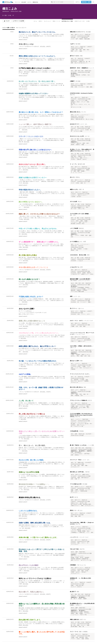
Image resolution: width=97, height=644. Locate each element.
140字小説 (73, 478)
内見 (79, 314)
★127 (72, 448)
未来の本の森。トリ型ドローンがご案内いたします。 (38, 537)
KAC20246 (73, 261)
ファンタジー (82, 87)
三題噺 (73, 50)
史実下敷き (87, 454)
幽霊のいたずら (74, 189)
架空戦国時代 (78, 452)
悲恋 (88, 87)
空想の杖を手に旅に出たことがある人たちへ (35, 150)
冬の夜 (87, 130)
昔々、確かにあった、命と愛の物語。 (33, 445)
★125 (72, 527)
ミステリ (77, 235)
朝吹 (81, 56)
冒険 (82, 465)
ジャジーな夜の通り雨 (82, 38)
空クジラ (72, 177)
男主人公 (79, 143)
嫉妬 (84, 50)
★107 (72, 350)
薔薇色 (88, 170)
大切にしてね (81, 209)
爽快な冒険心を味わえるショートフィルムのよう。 (38, 56)
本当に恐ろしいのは (26, 44)
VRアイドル (74, 381)
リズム (89, 366)
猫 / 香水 (73, 103)
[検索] (52, 2)
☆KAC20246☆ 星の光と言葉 (78, 255)
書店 (79, 543)
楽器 (72, 491)
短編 (81, 51)
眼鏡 (82, 221)
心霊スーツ (74, 341)
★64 (72, 167)
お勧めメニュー (85, 274)
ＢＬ (72, 556)
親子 (77, 50)
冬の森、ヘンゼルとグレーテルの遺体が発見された (38, 361)
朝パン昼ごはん (79, 510)
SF (75, 59)
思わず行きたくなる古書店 (29, 565)
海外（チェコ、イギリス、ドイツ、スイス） (81, 105)
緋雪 (84, 164)
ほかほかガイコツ (75, 124)
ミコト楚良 (91, 445)
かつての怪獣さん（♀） (76, 242)
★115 (72, 192)
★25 (72, 337)
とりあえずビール (75, 267)
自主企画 (73, 38)
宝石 (72, 237)
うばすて (72, 44)
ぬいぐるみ (74, 209)
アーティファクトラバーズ (77, 374)
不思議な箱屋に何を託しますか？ (31, 297)
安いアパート (73, 308)
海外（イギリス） (75, 560)
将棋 (82, 506)
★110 (72, 311)
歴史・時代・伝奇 (79, 71)
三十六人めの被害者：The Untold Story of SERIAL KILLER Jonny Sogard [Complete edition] (81, 415)
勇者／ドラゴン (84, 158)
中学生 (77, 183)
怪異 (79, 516)
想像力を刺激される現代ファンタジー (33, 178)
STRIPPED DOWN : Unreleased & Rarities (81, 93)
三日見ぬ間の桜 (74, 431)
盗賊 (90, 235)
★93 (72, 218)
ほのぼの (79, 197)
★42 (72, 98)
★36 (72, 115)
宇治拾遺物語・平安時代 (83, 288)
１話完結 (73, 197)
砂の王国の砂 (88, 340)
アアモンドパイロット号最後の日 (79, 400)
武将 (72, 455)
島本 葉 (88, 472)
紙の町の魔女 (74, 627)
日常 (72, 479)
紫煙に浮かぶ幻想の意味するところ (32, 321)
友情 (82, 183)
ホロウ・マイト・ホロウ (76, 321)
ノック (76, 368)
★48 (72, 299)
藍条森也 (72, 580)
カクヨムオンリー (88, 368)
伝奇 (85, 356)
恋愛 (87, 380)
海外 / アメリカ (81, 425)
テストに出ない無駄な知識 (77, 292)
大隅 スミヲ (73, 347)
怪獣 (75, 249)
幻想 (76, 87)
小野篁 (73, 355)
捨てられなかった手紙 (76, 504)
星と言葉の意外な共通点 (28, 255)
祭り (75, 625)
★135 (72, 475)
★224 (72, 622)
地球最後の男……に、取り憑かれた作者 (80, 578)
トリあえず (80, 261)
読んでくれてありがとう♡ (81, 63)
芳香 (72, 368)
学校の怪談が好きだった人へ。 (30, 190)
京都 (84, 394)
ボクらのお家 (73, 202)
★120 (72, 47)
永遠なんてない (75, 503)
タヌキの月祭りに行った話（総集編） (80, 214)
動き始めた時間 (87, 504)
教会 (80, 627)
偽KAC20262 (74, 62)
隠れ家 (79, 273)
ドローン (83, 543)
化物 (88, 625)
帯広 (88, 408)
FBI (91, 424)
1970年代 (73, 425)
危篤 (75, 171)
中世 (81, 368)
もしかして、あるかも (76, 587)
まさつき (87, 136)
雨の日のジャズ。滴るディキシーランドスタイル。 (38, 32)
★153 (72, 204)
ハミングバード (74, 537)
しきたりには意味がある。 (29, 511)
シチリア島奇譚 (74, 228)
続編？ (73, 585)
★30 (72, 463)
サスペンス (74, 422)
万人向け (73, 159)
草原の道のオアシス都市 (77, 612)
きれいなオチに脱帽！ (27, 309)
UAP (82, 396)
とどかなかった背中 (76, 366)
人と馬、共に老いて (26, 401)
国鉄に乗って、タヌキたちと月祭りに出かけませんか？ (39, 214)
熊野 (77, 394)
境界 (72, 63)
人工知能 (82, 380)
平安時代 (78, 355)
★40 (72, 568)
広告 (77, 326)
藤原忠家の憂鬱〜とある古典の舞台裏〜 (80, 279)
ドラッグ (83, 102)
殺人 (72, 235)
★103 (72, 552)
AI (88, 543)
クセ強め (85, 249)
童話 (72, 130)
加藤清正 (79, 290)
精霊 (84, 143)
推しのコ (80, 381)
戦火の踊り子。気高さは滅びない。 (32, 592)
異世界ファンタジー (80, 487)
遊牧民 (73, 613)
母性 (81, 50)
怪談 (72, 51)
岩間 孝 (81, 189)
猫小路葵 (78, 44)
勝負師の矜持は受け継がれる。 (30, 497)
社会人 (78, 639)
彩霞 (88, 255)
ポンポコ (84, 112)
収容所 (80, 599)
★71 (72, 364)
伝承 (88, 143)
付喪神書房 (73, 565)
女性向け (77, 455)
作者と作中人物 (80, 585)
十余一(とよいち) (81, 565)
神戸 (77, 39)
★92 (72, 35)
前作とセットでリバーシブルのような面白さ (35, 578)
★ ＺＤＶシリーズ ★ (76, 107)
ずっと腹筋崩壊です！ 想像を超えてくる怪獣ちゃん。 (39, 242)
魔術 (77, 613)
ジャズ (73, 39)
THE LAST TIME (74, 549)
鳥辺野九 (87, 374)
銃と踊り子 (73, 592)
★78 (72, 594)
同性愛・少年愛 (75, 558)
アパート (83, 314)
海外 (92, 532)
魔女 (78, 625)
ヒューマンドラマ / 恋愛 (82, 100)
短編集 (73, 100)
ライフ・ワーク (74, 632)
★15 (72, 582)
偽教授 (85, 599)
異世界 (73, 145)
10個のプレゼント (75, 506)
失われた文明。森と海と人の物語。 (32, 460)
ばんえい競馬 (82, 408)
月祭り (77, 221)
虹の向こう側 (83, 503)
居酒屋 (84, 273)
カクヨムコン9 (74, 382)
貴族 (82, 356)
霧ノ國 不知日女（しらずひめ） (79, 445)
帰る (87, 207)
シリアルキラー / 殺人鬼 (83, 424)
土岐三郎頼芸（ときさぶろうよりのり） (80, 280)
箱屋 (71, 296)
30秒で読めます (85, 478)
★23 (72, 540)
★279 (72, 608)
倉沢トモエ (83, 619)
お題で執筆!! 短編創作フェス (78, 170)
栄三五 (90, 400)
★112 (72, 283)
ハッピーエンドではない (77, 454)
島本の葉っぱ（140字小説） (77, 472)
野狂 (78, 356)
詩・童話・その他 (79, 127)
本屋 (79, 571)
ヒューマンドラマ (82, 422)
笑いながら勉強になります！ (29, 279)
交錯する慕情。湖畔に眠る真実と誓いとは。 (35, 523)
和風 (72, 87)
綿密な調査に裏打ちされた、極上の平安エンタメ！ (38, 346)
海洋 (86, 235)
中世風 (82, 235)
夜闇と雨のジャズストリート (77, 32)
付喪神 (73, 572)
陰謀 (84, 326)
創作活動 (82, 637)
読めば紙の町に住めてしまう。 (30, 620)
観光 (77, 406)
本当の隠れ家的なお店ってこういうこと (33, 267)
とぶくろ (92, 68)
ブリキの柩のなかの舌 (76, 484)
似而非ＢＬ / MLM (75, 102)
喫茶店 (81, 39)
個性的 (73, 250)
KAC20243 (73, 302)
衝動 (88, 406)
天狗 (81, 394)
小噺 (76, 479)
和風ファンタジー (86, 355)
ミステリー (74, 195)
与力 (89, 75)
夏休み (73, 119)
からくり (83, 625)
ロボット (77, 491)
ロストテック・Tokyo (76, 460)
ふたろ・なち (84, 124)
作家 (77, 637)
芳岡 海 (78, 177)
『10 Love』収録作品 (76, 530)
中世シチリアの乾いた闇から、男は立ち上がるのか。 (38, 229)
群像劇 (81, 613)
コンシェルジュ (75, 544)
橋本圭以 (81, 228)
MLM (88, 531)
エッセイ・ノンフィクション (82, 115)
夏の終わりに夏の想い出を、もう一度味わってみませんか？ (41, 112)
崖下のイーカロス (75, 56)
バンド (88, 532)
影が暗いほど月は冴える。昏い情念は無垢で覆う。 (38, 81)
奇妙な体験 (87, 39)
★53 (72, 487)
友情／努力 (74, 157)
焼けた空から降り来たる (76, 387)
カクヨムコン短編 (78, 131)
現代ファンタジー (79, 35)
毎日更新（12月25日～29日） (78, 224)
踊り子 (75, 599)
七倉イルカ (81, 308)
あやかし (85, 159)
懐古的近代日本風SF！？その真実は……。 (34, 484)
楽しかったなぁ (90, 119)
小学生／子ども (75, 158)
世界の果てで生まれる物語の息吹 (31, 136)
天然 (77, 250)
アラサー (73, 639)
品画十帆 (87, 151)
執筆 (86, 637)
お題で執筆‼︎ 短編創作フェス (78, 207)
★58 (72, 270)
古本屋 (87, 571)
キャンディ (88, 490)
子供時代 (79, 249)
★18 (72, 434)
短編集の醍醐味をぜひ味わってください (33, 93)
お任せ (92, 274)
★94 (72, 59)
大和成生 (81, 431)
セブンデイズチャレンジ (77, 340)
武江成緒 (88, 32)
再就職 (83, 171)
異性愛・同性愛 (82, 531)
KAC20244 (73, 288)
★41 (72, 403)
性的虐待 (87, 558)
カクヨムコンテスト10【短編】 (78, 289)
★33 (72, 139)
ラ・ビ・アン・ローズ (76, 164)
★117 (72, 419)
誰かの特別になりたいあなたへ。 (31, 202)
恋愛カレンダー (82, 341)
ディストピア (74, 492)
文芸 (89, 356)
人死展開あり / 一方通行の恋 (78, 532)
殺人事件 (73, 424)
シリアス (73, 143)
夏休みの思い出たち (75, 112)
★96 (72, 231)
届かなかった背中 (75, 361)
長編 (86, 465)
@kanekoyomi (6, 11)
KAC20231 (73, 543)
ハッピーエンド (75, 615)
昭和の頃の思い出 (80, 119)
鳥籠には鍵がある (75, 619)
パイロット (82, 406)
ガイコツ (77, 130)
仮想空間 (76, 380)
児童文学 (79, 159)
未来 (75, 465)
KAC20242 (73, 314)
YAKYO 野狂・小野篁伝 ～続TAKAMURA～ (81, 346)
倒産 (78, 171)
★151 (72, 634)
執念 (88, 50)
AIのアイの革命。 (25, 374)
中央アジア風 (83, 615)
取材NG (89, 273)
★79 (72, 127)
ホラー (77, 47)
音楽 (88, 102)
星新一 (90, 302)
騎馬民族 (86, 612)
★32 (72, 71)
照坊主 (72, 510)
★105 (72, 84)
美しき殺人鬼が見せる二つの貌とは (32, 414)
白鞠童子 (72, 81)
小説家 (73, 637)
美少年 (82, 558)
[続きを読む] (42, 36)
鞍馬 (72, 396)
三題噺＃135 (82, 62)
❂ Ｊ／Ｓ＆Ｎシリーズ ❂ (77, 426)
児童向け (78, 145)
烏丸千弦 (72, 95)
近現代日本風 (84, 491)
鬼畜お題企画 (74, 408)
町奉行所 (78, 75)
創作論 (87, 639)
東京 (79, 465)
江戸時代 (84, 75)
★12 (72, 513)
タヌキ (73, 221)
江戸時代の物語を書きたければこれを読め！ (35, 68)
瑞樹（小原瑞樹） (84, 632)
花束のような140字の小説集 (29, 472)
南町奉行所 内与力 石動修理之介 (79, 68)
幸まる (80, 202)
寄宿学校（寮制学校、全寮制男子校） (80, 559)
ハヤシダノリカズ (88, 321)
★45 (72, 500)
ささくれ (90, 289)
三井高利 (85, 290)
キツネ (82, 130)
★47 (72, 377)
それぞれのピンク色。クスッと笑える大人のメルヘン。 (39, 333)
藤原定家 (73, 290)
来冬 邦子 (73, 215)
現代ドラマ (77, 98)
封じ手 (72, 497)
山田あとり (79, 605)
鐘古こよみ (10, 9)
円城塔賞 (73, 369)
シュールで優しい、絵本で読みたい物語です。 (36, 124)
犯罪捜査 (73, 76)
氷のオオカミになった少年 (77, 136)
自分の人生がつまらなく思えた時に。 (33, 164)
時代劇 (73, 75)
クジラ (73, 183)
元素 (81, 326)
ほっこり (85, 222)
